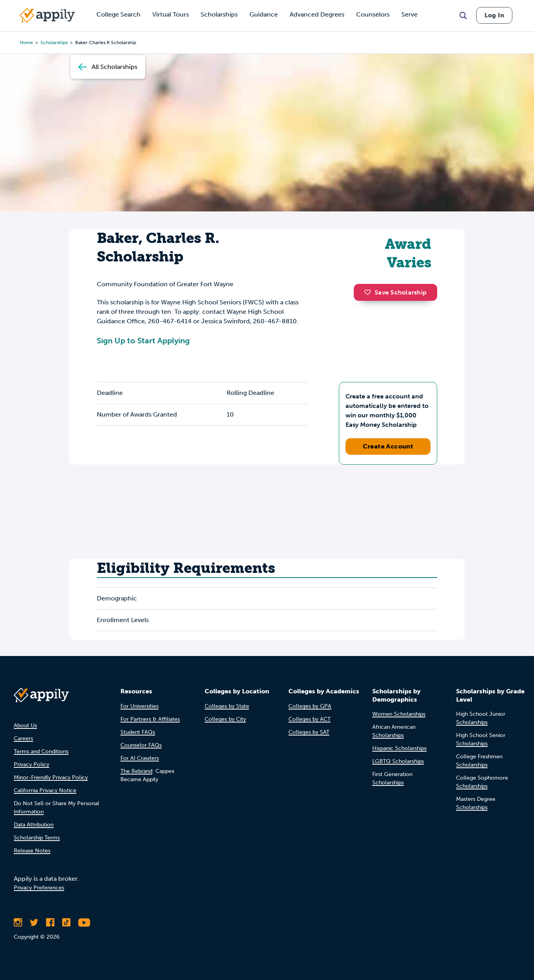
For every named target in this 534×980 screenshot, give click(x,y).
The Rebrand (136, 771)
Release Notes (32, 851)
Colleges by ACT (309, 719)
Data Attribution (34, 825)
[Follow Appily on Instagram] (18, 923)
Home (26, 43)
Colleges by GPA (310, 706)
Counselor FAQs (141, 745)
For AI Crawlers (140, 758)
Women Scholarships (399, 714)
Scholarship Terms (37, 838)
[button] (370, 292)
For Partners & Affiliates (150, 719)
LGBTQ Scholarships (398, 761)
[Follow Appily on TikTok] (66, 923)
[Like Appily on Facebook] (50, 923)
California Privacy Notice (45, 790)
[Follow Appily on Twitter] (34, 923)
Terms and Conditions (41, 751)
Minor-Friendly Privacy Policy (51, 777)
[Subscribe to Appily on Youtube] (84, 923)
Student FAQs (138, 732)
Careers (23, 738)
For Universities (140, 706)
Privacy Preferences (39, 888)
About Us (25, 725)
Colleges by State (227, 706)
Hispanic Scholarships (399, 748)
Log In (494, 15)
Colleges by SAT (309, 732)
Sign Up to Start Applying (143, 341)
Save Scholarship (395, 292)
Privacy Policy (31, 764)
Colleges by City (225, 719)
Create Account (388, 446)
